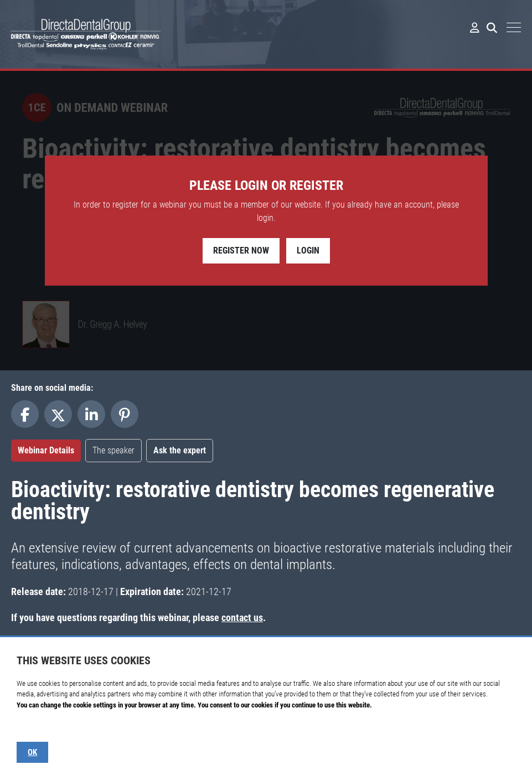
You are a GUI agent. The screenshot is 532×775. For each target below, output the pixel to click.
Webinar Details (46, 450)
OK (32, 752)
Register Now (241, 250)
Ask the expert (180, 450)
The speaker (113, 450)
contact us (242, 618)
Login (308, 250)
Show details (34, 727)
